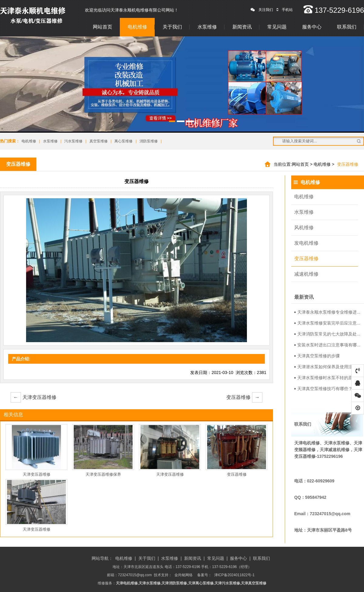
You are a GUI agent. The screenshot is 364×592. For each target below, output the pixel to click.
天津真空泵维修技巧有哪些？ (323, 389)
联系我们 (347, 27)
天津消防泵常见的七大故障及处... (327, 334)
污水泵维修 (73, 141)
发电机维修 (306, 243)
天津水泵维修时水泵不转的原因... (327, 378)
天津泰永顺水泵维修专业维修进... (327, 312)
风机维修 (304, 228)
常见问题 (277, 27)
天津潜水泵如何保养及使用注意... (327, 367)
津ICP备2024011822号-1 (234, 575)
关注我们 (262, 10)
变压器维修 (244, 397)
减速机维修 (306, 274)
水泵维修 (207, 27)
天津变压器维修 (34, 397)
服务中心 (312, 27)
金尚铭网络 (184, 575)
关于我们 (172, 27)
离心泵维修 (123, 141)
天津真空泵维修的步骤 (317, 356)
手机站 (285, 10)
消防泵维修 (149, 141)
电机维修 (137, 27)
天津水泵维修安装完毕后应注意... (327, 323)
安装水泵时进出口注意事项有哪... (327, 345)
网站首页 (103, 27)
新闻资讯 (242, 27)
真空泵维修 (99, 141)
